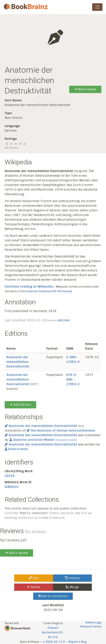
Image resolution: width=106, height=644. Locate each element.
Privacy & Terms (91, 627)
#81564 (64, 320)
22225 (10, 476)
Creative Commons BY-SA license (49, 291)
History (72, 578)
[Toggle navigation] (97, 7)
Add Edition (20, 405)
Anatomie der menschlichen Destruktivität (18, 362)
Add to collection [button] (53, 596)
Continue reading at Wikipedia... (30, 286)
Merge (72, 587)
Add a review (85, 89)
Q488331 (12, 487)
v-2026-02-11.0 (54, 642)
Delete (34, 587)
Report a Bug (78, 642)
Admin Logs (93, 623)
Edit (34, 578)
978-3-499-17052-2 (73, 379)
